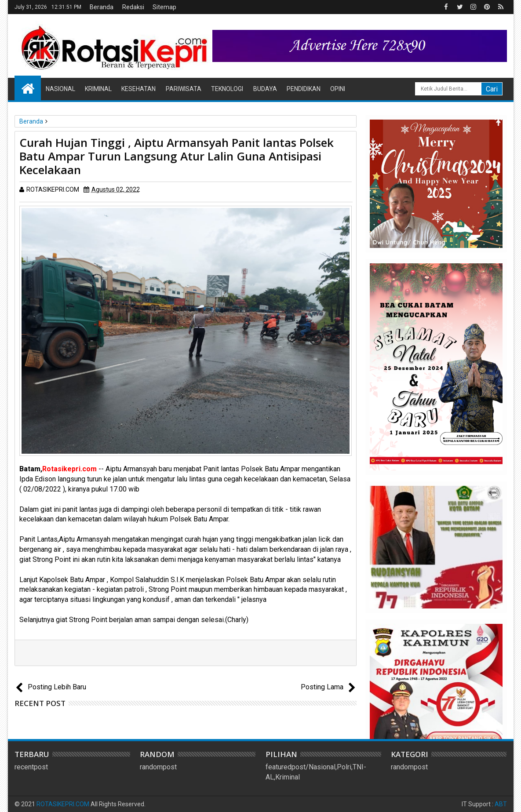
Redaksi (133, 7)
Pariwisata (184, 89)
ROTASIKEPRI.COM (63, 804)
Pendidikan (304, 89)
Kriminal (98, 89)
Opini (338, 89)
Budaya (265, 89)
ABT (501, 804)
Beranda (102, 7)
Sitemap (164, 7)
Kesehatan (138, 89)
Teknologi (227, 89)
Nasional (60, 89)
